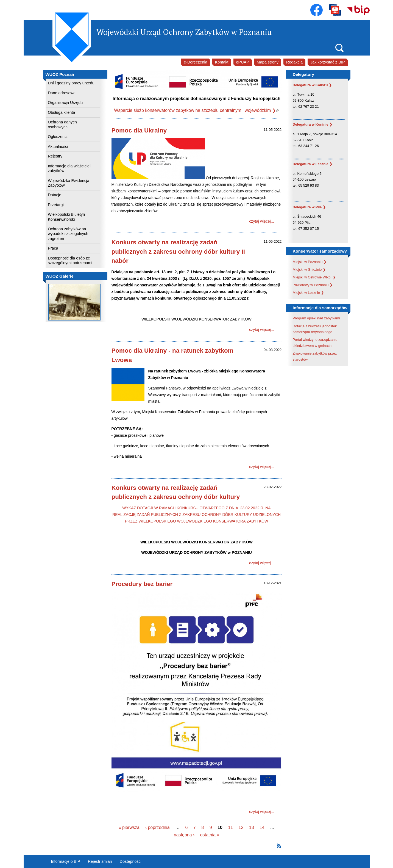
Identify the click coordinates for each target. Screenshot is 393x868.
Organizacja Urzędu (65, 103)
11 (230, 827)
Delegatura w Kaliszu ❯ (312, 85)
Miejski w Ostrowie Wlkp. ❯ (314, 277)
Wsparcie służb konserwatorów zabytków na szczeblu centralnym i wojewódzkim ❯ (196, 110)
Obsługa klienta (61, 112)
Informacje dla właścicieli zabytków (69, 168)
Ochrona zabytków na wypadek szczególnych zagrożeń (68, 234)
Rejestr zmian (100, 861)
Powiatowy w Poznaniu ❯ (313, 285)
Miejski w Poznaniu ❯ (310, 262)
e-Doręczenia (196, 62)
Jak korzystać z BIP (328, 62)
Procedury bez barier (142, 584)
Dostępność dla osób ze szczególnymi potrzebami (70, 260)
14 (262, 827)
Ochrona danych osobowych (62, 124)
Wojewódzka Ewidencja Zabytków (69, 183)
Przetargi (56, 205)
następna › (184, 835)
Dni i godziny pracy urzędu (71, 83)
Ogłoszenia (58, 137)
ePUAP (243, 62)
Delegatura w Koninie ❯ (313, 124)
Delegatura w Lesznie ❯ (313, 164)
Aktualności (58, 146)
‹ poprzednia (158, 827)
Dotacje (55, 195)
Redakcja (294, 62)
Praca (53, 248)
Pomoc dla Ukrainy (139, 130)
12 (241, 827)
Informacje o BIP (66, 861)
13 (252, 827)
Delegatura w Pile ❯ (309, 207)
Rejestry (55, 156)
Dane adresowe (62, 93)
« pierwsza (129, 827)
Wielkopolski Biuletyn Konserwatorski (66, 217)
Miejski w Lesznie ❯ (308, 293)
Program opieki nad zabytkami (316, 318)
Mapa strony (268, 62)
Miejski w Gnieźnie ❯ (309, 269)
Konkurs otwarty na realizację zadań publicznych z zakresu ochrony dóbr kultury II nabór (178, 251)
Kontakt (222, 62)
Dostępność (130, 861)
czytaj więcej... (261, 221)
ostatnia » (210, 835)
